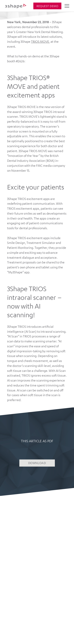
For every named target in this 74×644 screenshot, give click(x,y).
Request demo (47, 6)
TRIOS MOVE (40, 42)
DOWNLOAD (37, 463)
